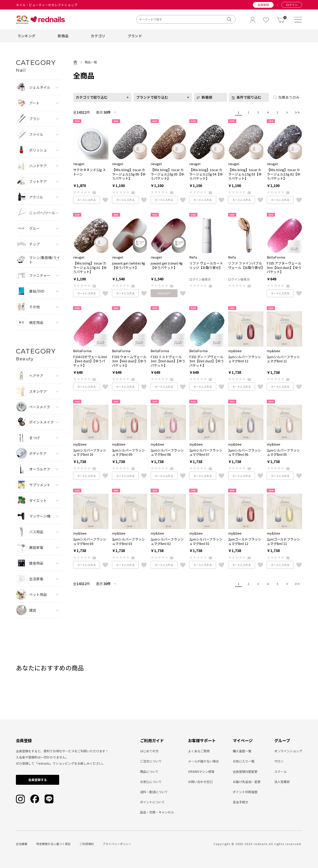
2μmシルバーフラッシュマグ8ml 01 (206, 541)
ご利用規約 (87, 844)
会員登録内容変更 (245, 772)
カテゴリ (98, 36)
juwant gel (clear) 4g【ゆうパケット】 (167, 265)
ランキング (26, 36)
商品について (149, 772)
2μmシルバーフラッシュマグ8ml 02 (167, 541)
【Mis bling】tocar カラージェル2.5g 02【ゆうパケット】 (284, 174)
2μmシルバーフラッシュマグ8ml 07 (206, 452)
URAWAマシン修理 (201, 772)
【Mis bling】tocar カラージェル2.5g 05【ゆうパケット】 (167, 174)
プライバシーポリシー (117, 844)
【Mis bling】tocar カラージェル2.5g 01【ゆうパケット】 (90, 268)
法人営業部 (282, 782)
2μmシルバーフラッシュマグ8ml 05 (283, 452)
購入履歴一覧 (242, 751)
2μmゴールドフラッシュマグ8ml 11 (283, 541)
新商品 (63, 36)
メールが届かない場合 (203, 761)
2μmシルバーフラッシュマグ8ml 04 (90, 541)
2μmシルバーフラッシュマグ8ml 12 (245, 359)
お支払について (151, 782)
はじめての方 (149, 751)
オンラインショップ (288, 751)
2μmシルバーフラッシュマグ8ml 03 (129, 541)
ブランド (135, 36)
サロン (279, 761)
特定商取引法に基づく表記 (53, 844)
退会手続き (240, 802)
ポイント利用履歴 (245, 792)
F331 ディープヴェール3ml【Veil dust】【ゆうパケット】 (207, 361)
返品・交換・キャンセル (157, 812)
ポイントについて (152, 802)
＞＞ (296, 112)
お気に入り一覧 (244, 761)
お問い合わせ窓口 (200, 782)
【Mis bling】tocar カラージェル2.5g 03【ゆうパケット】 (245, 174)
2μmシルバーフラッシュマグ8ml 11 (283, 359)
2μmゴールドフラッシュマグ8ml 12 (245, 541)
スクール (280, 772)
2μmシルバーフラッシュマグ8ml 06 (245, 452)
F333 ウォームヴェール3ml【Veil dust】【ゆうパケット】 (129, 361)
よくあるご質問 (199, 751)
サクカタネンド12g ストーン (89, 172)
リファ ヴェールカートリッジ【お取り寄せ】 (206, 265)
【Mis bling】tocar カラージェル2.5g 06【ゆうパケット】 (129, 174)
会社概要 (22, 844)
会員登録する (38, 780)
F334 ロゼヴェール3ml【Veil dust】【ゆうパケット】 (90, 361)
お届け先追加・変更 (247, 782)
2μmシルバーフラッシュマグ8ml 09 (129, 452)
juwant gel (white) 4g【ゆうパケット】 (129, 265)
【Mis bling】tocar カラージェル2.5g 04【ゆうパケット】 (206, 174)
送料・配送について (154, 792)
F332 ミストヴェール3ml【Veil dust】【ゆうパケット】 (168, 361)
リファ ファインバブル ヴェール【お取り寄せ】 (246, 265)
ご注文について (151, 761)
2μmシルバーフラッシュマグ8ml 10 (90, 452)
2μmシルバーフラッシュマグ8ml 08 (167, 452)
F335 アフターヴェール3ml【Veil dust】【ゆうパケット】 (284, 268)
